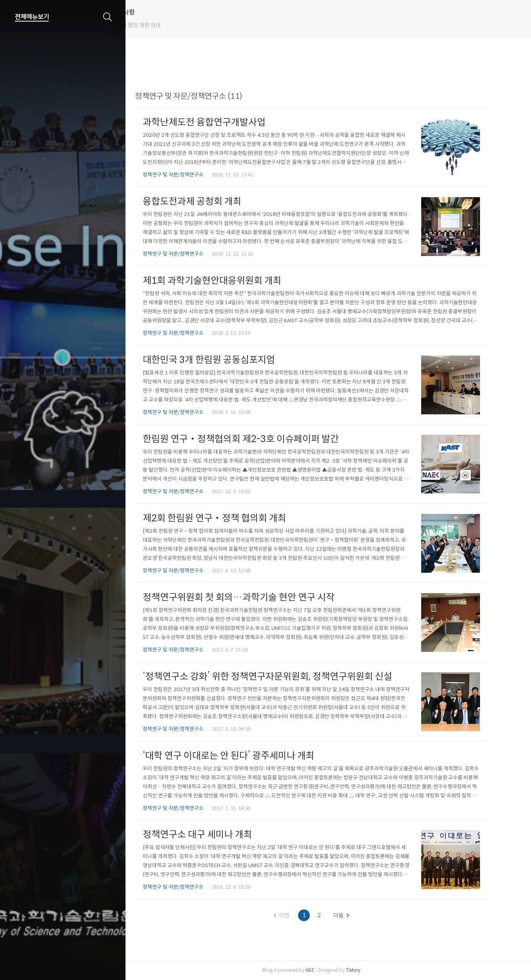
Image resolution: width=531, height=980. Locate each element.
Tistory (368, 970)
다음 (356, 915)
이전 (297, 915)
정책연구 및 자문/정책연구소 (188, 175)
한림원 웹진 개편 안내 (166, 25)
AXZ (325, 970)
